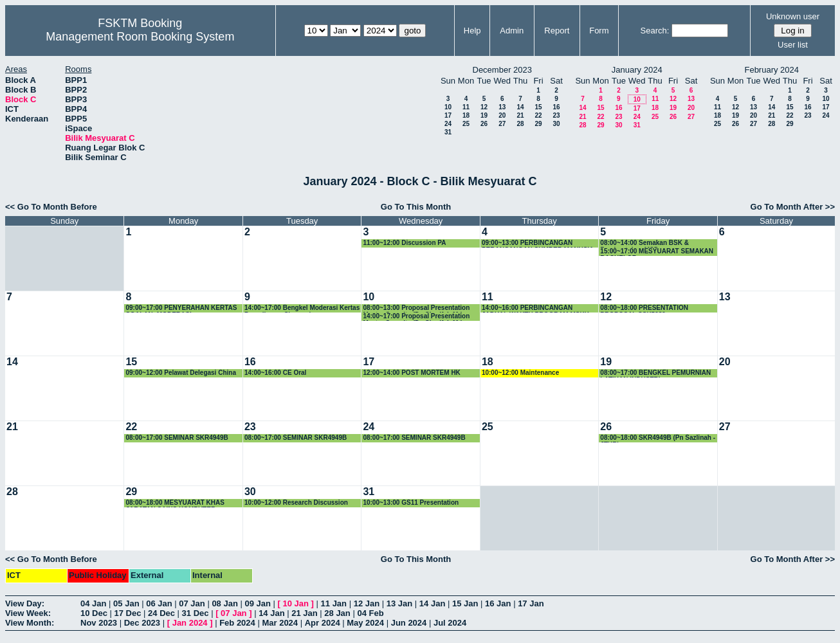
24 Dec (161, 613)
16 (556, 107)
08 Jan (224, 603)
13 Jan (399, 603)
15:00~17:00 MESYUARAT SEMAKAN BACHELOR (657, 252)
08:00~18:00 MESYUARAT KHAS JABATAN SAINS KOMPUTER (175, 503)
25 (466, 124)
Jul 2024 (450, 623)
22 (538, 115)
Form (599, 31)
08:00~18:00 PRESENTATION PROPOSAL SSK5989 (644, 308)
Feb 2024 (237, 623)
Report (557, 31)
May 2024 (365, 623)
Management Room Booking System (140, 37)
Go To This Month (416, 207)
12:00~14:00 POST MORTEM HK (411, 373)
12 (484, 107)
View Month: (30, 623)
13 (502, 107)
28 (520, 124)
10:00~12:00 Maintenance (520, 373)
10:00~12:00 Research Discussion (296, 503)
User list (793, 45)
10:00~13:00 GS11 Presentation (411, 503)
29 (538, 124)
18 (466, 115)
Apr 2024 (323, 623)
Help (472, 31)
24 (448, 124)
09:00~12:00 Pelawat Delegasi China (180, 373)
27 (502, 124)
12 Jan (367, 603)
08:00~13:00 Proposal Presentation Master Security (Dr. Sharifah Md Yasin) (416, 308)
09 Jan (257, 603)
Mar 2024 (280, 623)
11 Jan (334, 603)
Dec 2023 (142, 623)
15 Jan (465, 603)
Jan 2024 (190, 623)
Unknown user (793, 16)
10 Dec (94, 613)
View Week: (28, 613)
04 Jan (93, 603)
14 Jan (432, 603)
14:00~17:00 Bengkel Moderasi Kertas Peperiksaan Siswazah (302, 308)
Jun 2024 (409, 623)
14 (520, 107)
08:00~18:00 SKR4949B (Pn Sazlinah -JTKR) (658, 438)
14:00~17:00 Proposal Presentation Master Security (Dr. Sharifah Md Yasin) (416, 317)
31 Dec (196, 613)
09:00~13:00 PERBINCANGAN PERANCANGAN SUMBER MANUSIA (538, 243)
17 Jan (531, 603)
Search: (655, 31)
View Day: (25, 603)
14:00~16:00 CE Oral (275, 373)
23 (556, 115)
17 (448, 115)
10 (448, 107)
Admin (512, 31)
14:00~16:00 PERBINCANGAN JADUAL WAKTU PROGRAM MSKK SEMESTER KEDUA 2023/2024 (535, 308)
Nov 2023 (99, 623)
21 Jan (304, 613)
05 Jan (126, 603)
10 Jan (296, 603)
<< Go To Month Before (51, 207)
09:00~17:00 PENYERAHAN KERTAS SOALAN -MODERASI (181, 308)
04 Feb (370, 613)
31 (448, 132)
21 (520, 115)
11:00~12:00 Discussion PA (404, 243)
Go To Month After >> (793, 207)
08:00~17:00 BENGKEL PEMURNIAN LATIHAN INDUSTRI (655, 373)
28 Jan (337, 613)
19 (484, 115)
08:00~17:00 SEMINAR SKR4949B (177, 438)
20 (502, 115)
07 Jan (192, 603)
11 (466, 107)
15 (538, 107)
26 (484, 124)
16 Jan (498, 603)
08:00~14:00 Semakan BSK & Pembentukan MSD (644, 243)
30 (556, 124)
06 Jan (159, 603)
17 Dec (128, 613)
